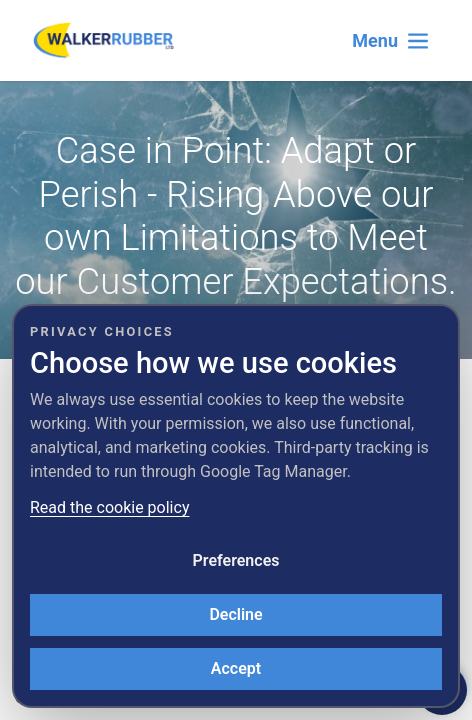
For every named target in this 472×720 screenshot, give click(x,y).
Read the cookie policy (109, 507)
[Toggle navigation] (391, 40)
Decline (235, 614)
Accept (236, 668)
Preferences (236, 560)
